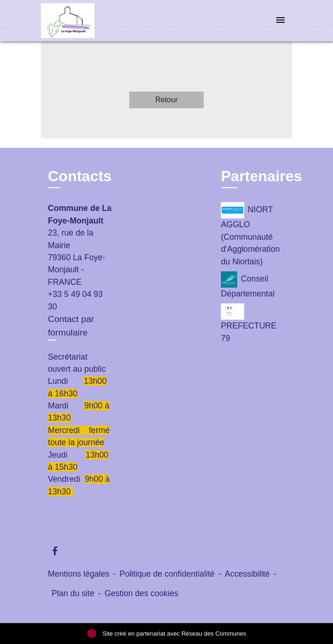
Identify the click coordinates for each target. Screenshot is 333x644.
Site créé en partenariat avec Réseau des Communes (167, 634)
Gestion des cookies (141, 593)
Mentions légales (79, 574)
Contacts (80, 176)
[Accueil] (76, 21)
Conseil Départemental (248, 285)
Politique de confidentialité (167, 574)
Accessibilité (247, 574)
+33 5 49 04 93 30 (75, 300)
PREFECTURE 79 (249, 323)
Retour (166, 100)
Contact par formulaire (71, 326)
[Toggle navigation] (280, 21)
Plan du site (73, 593)
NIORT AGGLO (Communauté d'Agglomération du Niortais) (250, 234)
